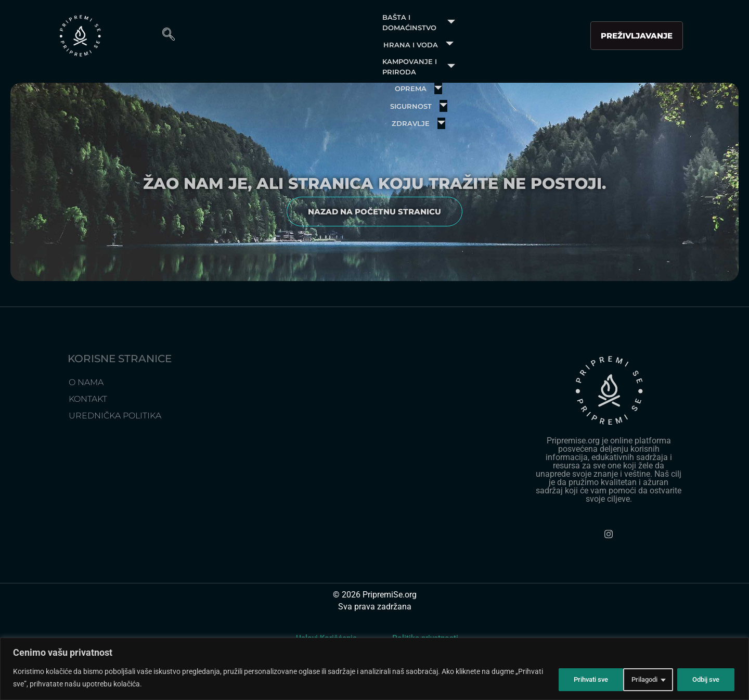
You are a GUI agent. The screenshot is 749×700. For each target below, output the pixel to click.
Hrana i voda (331, 28)
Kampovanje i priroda (441, 28)
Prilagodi (567, 679)
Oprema (539, 28)
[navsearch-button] (712, 41)
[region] (374, 670)
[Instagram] (609, 572)
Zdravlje (405, 54)
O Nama (86, 420)
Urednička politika (115, 453)
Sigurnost (332, 54)
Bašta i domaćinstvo (224, 28)
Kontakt (88, 436)
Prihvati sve (701, 679)
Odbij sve (632, 679)
